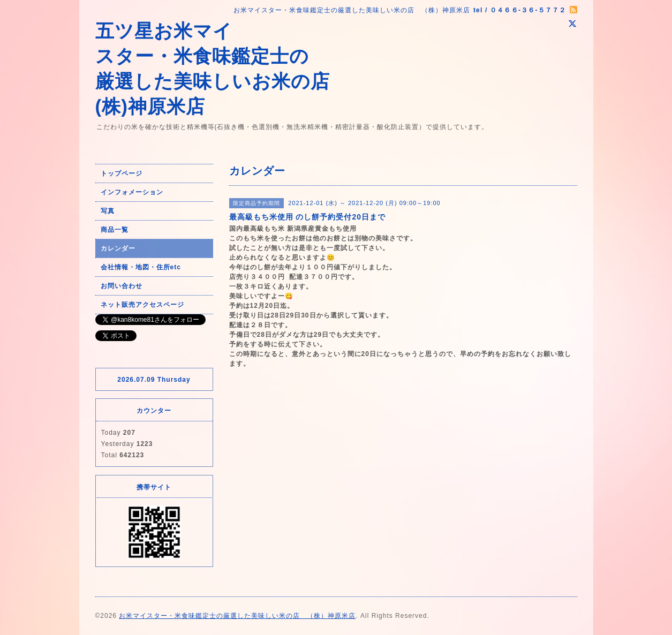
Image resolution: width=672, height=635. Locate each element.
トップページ (122, 173)
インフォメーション (132, 192)
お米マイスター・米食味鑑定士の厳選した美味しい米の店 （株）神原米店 (237, 616)
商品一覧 (115, 230)
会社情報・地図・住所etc (141, 267)
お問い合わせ (122, 286)
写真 (108, 211)
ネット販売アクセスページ (142, 305)
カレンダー (118, 248)
